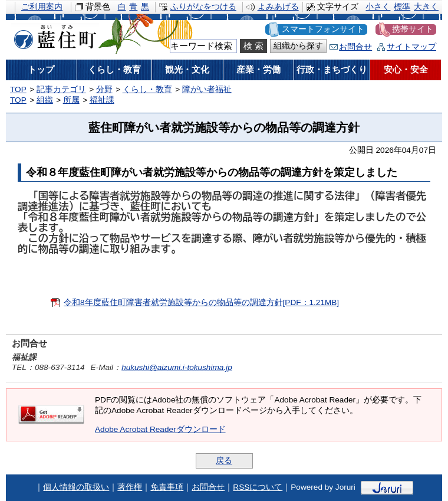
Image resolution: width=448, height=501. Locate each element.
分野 (104, 89)
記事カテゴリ (61, 89)
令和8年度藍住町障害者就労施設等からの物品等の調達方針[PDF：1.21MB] (201, 302)
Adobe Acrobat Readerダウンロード (160, 429)
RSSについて (258, 487)
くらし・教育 (147, 89)
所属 (71, 100)
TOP (18, 89)
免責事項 (167, 487)
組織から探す (298, 46)
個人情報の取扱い (76, 487)
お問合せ (355, 47)
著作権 (130, 487)
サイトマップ (411, 47)
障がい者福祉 (207, 89)
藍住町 (53, 35)
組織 (45, 100)
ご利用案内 (42, 7)
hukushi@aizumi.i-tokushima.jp (177, 367)
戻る (224, 461)
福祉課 (102, 100)
